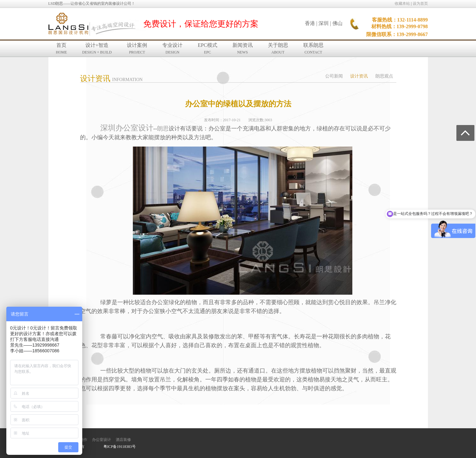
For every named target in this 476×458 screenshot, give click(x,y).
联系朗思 (313, 48)
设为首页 (420, 3)
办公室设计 (102, 440)
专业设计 (172, 48)
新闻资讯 (243, 48)
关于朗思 (278, 48)
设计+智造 (97, 48)
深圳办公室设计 (127, 128)
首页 (62, 48)
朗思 (163, 129)
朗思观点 (384, 76)
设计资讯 (359, 76)
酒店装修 (123, 440)
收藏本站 (402, 3)
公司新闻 (334, 76)
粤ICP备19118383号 (120, 447)
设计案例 (137, 48)
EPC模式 (207, 48)
